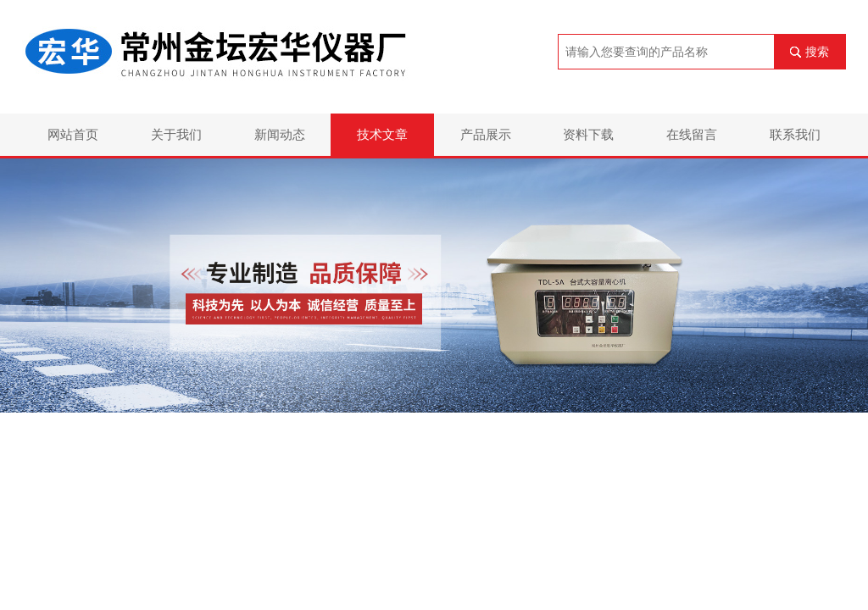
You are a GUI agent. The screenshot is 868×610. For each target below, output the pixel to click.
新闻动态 (280, 134)
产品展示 (486, 134)
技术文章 (382, 134)
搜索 (817, 52)
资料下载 (588, 134)
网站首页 (73, 134)
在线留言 (692, 134)
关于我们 (176, 134)
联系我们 (795, 134)
